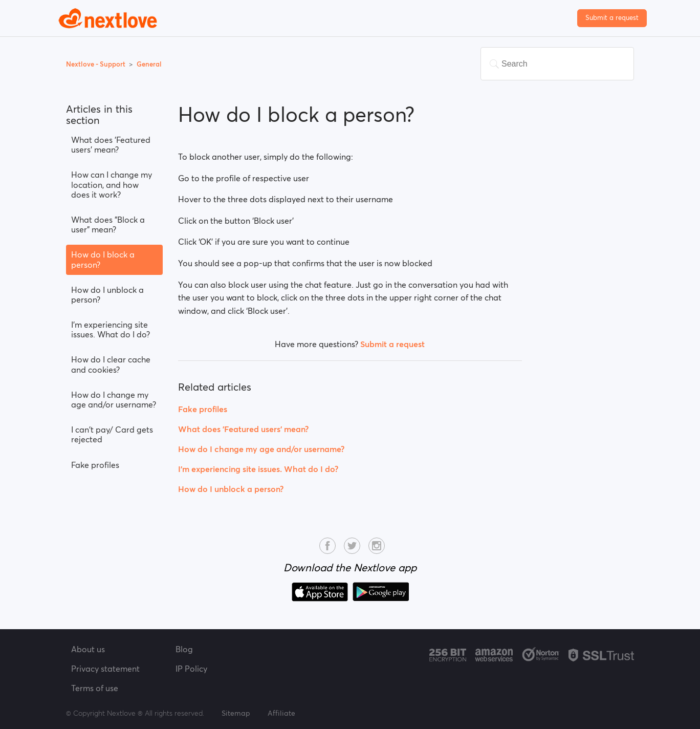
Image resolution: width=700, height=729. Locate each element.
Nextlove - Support (96, 64)
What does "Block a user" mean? (108, 224)
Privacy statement (105, 669)
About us (88, 649)
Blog (184, 649)
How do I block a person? (103, 259)
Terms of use (95, 688)
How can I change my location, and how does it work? (112, 184)
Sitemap (236, 713)
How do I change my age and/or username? (114, 400)
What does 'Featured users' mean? (111, 145)
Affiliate (281, 713)
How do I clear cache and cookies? (111, 364)
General (149, 64)
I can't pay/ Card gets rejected (112, 434)
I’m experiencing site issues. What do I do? (111, 329)
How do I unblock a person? (107, 295)
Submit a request (612, 18)
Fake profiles (95, 465)
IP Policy (191, 669)
